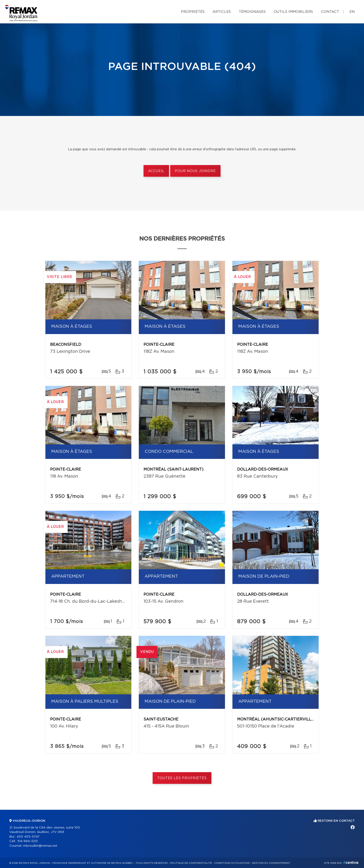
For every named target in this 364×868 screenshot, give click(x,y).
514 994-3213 (28, 841)
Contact (330, 12)
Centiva (351, 863)
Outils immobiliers (293, 12)
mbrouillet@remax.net (40, 846)
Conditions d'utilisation (232, 863)
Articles (222, 12)
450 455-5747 (28, 837)
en (352, 12)
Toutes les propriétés (182, 778)
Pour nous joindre (195, 171)
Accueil (156, 171)
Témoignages (252, 12)
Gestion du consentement (271, 863)
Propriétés (193, 12)
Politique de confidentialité (191, 863)
